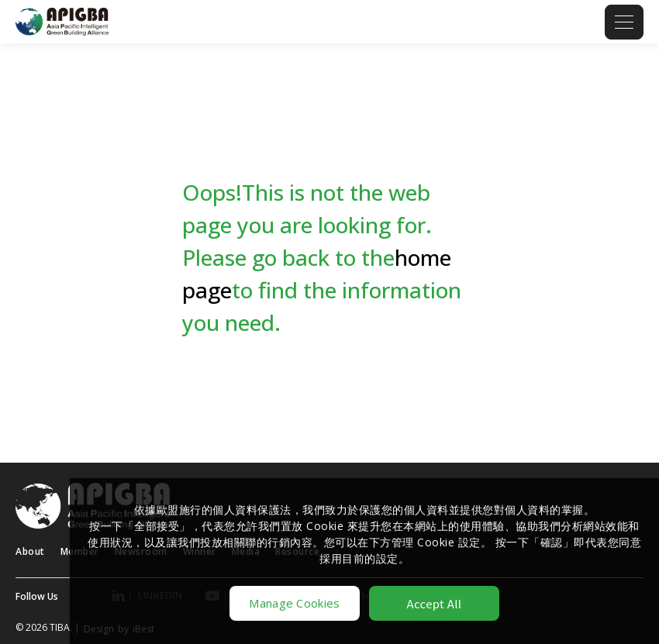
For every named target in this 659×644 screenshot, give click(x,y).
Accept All (435, 603)
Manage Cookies (294, 603)
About (30, 551)
